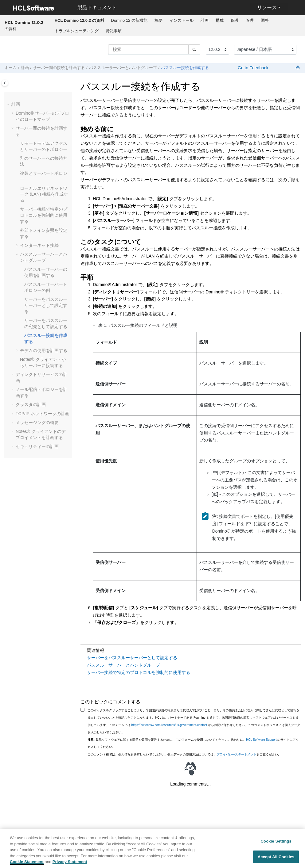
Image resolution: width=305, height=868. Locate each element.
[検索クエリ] (154, 49)
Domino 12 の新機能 (129, 20)
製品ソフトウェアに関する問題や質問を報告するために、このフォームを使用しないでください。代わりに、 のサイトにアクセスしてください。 (193, 743)
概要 (158, 20)
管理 (250, 20)
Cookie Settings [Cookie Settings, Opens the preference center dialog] (276, 844)
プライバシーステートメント (237, 754)
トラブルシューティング (77, 31)
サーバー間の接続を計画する (59, 68)
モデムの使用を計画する (44, 350)
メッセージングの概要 (37, 423)
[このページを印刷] (298, 68)
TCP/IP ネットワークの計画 (43, 414)
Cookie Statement (27, 865)
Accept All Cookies (276, 860)
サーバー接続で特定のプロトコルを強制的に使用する (44, 215)
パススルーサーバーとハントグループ (123, 68)
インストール (182, 20)
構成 (220, 20)
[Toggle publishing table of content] (5, 83)
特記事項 (114, 31)
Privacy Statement (70, 865)
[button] (9, 105)
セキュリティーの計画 (37, 446)
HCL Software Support (261, 740)
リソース (267, 8)
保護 (235, 20)
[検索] (194, 49)
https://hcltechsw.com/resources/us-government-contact (169, 725)
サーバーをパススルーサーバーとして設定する (46, 305)
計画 (205, 20)
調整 (265, 20)
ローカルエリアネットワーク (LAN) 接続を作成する (44, 194)
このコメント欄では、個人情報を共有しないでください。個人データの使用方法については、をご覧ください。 (184, 754)
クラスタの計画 (31, 404)
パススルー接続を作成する (185, 68)
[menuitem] (79, 21)
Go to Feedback (252, 68)
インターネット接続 (39, 245)
